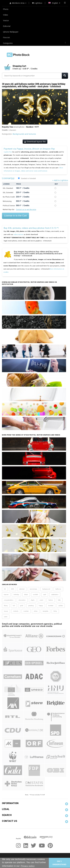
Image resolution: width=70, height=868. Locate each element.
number (26, 611)
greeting (31, 606)
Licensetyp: (8, 178)
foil (14, 606)
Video (6, 15)
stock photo (19, 127)
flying (6, 606)
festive (51, 600)
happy (41, 606)
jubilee (61, 606)
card (45, 595)
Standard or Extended (28, 178)
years (6, 617)
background (46, 589)
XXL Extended (8, 193)
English (54, 3)
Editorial (7, 26)
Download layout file (35, 142)
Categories (8, 43)
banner (6, 595)
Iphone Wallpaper (11, 32)
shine (36, 611)
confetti (36, 595)
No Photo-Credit (9, 197)
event (41, 600)
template (46, 611)
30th (13, 589)
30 (5, 589)
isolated (51, 606)
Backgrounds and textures (24, 134)
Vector (6, 21)
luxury (6, 611)
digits (33, 600)
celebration (55, 595)
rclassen (12, 130)
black (26, 595)
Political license (9, 206)
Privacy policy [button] (28, 866)
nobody (16, 611)
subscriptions (18, 235)
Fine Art (6, 38)
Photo (6, 9)
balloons (58, 589)
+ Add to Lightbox (60, 180)
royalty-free (8, 152)
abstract (22, 589)
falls (59, 600)
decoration (22, 600)
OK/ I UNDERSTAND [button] (59, 863)
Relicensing (7, 201)
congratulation (9, 600)
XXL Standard (8, 188)
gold (22, 606)
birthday (16, 595)
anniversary (33, 589)
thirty (55, 611)
